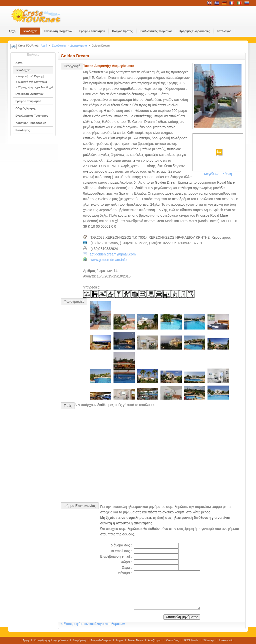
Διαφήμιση (79, 640)
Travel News (135, 640)
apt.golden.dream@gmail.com (112, 254)
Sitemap (208, 640)
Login (119, 640)
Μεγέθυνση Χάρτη (218, 174)
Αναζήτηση (155, 640)
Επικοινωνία (226, 640)
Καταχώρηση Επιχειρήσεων (51, 640)
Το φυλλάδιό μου (101, 640)
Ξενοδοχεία (59, 46)
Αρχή (44, 46)
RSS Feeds (191, 640)
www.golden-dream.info (108, 260)
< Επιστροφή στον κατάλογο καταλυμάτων (93, 624)
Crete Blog (173, 640)
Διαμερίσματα (78, 46)
